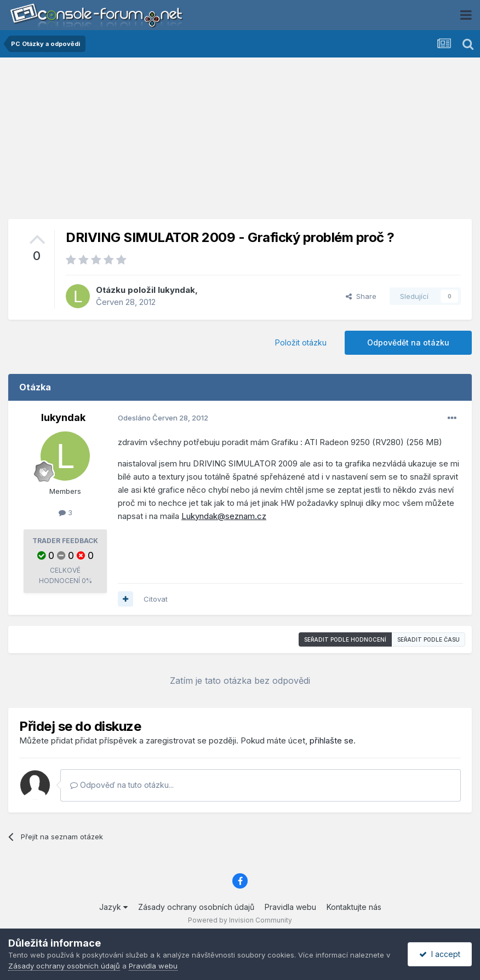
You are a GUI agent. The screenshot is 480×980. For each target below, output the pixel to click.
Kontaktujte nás (354, 907)
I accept (440, 954)
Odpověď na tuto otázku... (122, 785)
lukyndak (176, 290)
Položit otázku (301, 342)
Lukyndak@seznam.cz (224, 516)
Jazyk (113, 907)
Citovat (156, 599)
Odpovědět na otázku (408, 342)
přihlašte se (332, 740)
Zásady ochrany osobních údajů (196, 907)
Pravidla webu (290, 907)
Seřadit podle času (428, 639)
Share (361, 296)
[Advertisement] (240, 142)
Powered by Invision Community (240, 920)
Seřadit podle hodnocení (345, 639)
